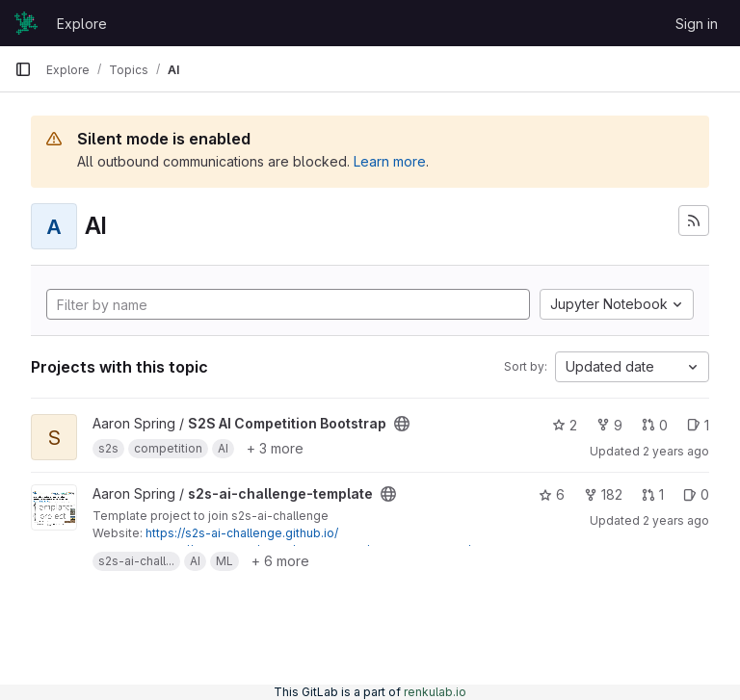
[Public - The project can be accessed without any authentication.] (402, 424)
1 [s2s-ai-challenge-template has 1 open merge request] (653, 494)
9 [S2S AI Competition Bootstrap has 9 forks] (609, 425)
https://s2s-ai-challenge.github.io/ (242, 533)
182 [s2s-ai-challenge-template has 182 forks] (603, 494)
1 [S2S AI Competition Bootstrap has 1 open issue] (698, 425)
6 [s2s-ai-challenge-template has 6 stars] (552, 494)
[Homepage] (26, 23)
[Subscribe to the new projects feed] (694, 220)
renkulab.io (435, 692)
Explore (82, 24)
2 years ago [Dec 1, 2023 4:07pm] (676, 520)
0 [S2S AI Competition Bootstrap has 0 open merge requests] (655, 425)
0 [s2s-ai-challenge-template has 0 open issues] (696, 494)
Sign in (697, 24)
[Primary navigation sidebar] (23, 69)
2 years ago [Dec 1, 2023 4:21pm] (676, 451)
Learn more (390, 161)
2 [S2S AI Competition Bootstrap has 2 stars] (565, 425)
